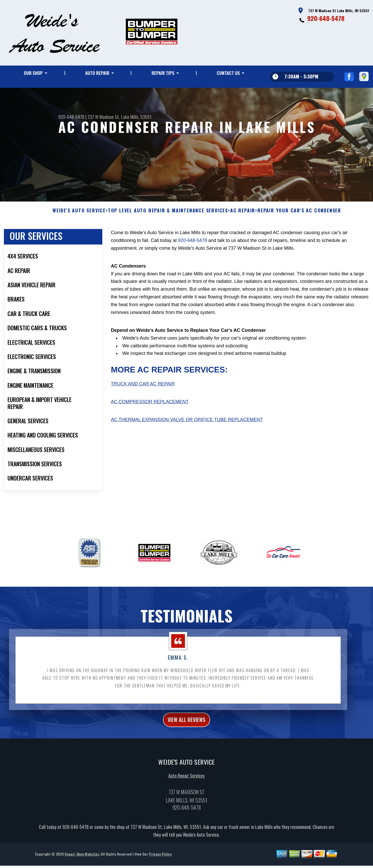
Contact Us (228, 73)
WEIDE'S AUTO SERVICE (79, 226)
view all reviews (187, 736)
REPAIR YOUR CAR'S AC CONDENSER (299, 226)
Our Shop (33, 73)
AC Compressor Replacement (150, 417)
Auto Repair (97, 73)
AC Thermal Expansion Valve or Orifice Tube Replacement (187, 435)
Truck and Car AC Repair (143, 399)
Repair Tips (163, 73)
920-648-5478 (326, 18)
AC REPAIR (243, 226)
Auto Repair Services (187, 793)
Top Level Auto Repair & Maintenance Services (168, 226)
